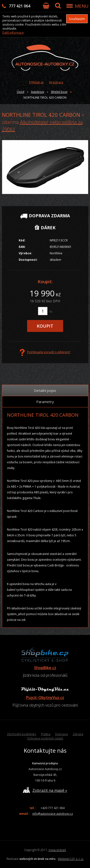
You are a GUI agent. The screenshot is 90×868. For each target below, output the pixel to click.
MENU (82, 6)
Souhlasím (77, 19)
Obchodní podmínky (22, 734)
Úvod (21, 92)
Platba (46, 734)
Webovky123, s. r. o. (71, 859)
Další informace (13, 33)
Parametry (45, 402)
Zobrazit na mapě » (45, 790)
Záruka (78, 734)
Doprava (62, 734)
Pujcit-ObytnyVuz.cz (45, 698)
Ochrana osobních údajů (45, 738)
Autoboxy (38, 92)
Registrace (56, 82)
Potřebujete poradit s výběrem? (45, 352)
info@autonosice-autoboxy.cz (53, 814)
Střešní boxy (59, 92)
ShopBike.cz (45, 668)
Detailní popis (45, 390)
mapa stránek (57, 850)
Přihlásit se (36, 82)
